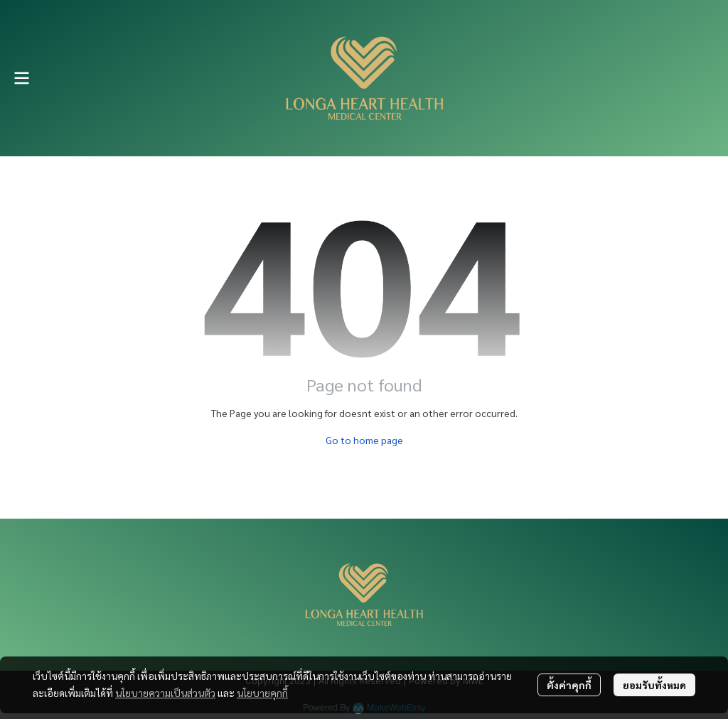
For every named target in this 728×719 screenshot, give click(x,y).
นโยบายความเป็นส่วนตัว (165, 693)
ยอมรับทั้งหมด (654, 685)
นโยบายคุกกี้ (262, 693)
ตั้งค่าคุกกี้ (569, 685)
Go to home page (364, 440)
